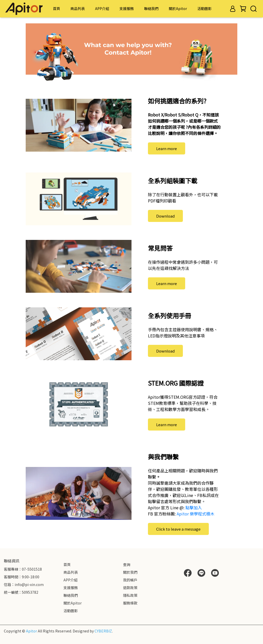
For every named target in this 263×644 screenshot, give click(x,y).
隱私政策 (130, 595)
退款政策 (130, 588)
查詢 (127, 564)
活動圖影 (204, 8)
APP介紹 (102, 8)
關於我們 (130, 572)
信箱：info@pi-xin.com (24, 584)
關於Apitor (178, 8)
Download (165, 216)
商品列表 (78, 8)
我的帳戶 (130, 580)
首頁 (57, 8)
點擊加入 (194, 508)
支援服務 (127, 8)
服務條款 (130, 603)
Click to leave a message (178, 529)
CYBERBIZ (103, 631)
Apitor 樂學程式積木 (196, 514)
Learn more (167, 148)
